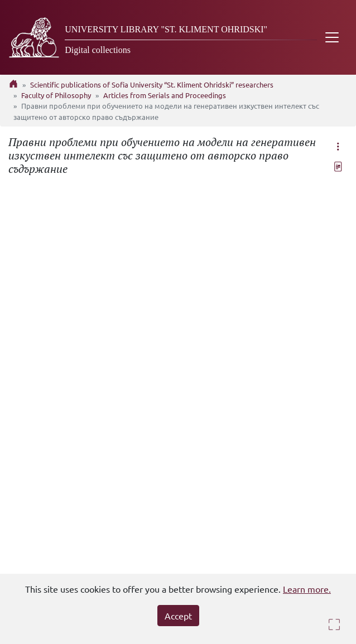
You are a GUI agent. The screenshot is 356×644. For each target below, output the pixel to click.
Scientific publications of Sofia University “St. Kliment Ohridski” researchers (152, 84)
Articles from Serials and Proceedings (165, 95)
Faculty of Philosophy (56, 95)
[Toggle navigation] (332, 37)
